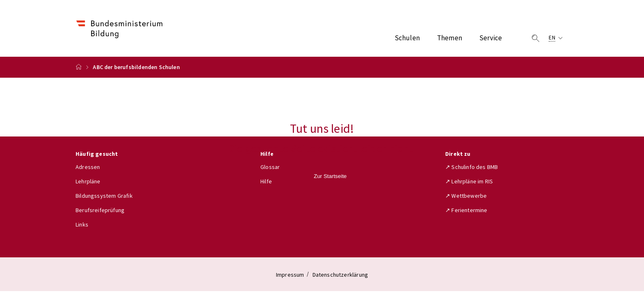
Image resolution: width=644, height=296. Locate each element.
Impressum (290, 275)
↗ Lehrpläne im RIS (469, 181)
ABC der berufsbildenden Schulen (136, 67)
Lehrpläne (88, 181)
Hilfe (266, 181)
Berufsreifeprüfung (100, 210)
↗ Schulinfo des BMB (471, 167)
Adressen (88, 167)
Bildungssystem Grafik (104, 196)
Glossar (270, 167)
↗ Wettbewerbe (466, 196)
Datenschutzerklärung (340, 275)
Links (82, 224)
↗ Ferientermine (466, 210)
